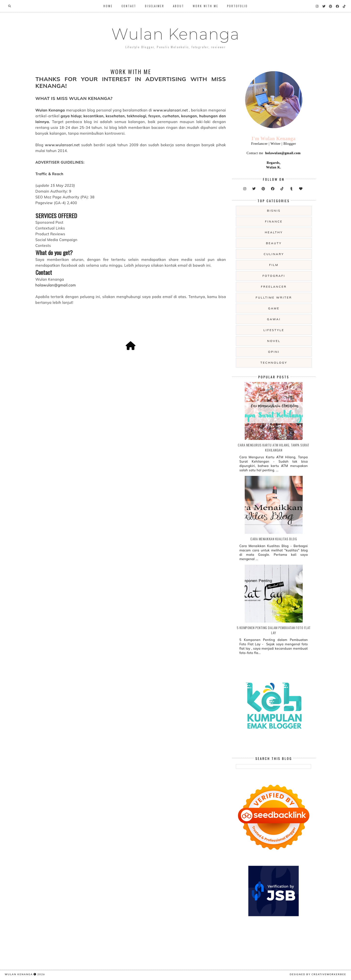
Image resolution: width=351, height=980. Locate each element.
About (179, 6)
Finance (274, 221)
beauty (274, 243)
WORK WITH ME (206, 6)
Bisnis (274, 211)
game (274, 308)
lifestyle (274, 330)
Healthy (274, 232)
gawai (274, 319)
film (274, 265)
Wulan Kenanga (175, 34)
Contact (129, 6)
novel (274, 341)
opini (274, 352)
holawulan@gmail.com (56, 285)
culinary (274, 254)
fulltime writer (274, 297)
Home (108, 6)
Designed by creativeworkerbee (318, 974)
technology (274, 363)
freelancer (274, 287)
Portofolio (237, 6)
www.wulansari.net (171, 110)
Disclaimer (155, 6)
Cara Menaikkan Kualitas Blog (274, 539)
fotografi (274, 276)
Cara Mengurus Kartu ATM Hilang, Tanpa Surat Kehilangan (274, 447)
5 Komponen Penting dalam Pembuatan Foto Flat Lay (274, 630)
